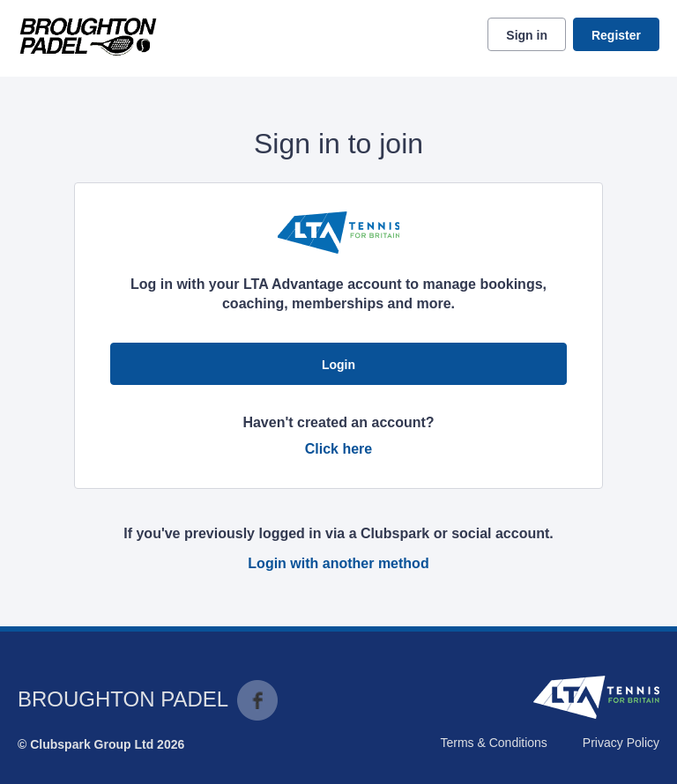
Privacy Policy (621, 743)
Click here (338, 449)
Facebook (257, 700)
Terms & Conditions (493, 743)
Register (616, 35)
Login (338, 365)
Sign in (527, 35)
